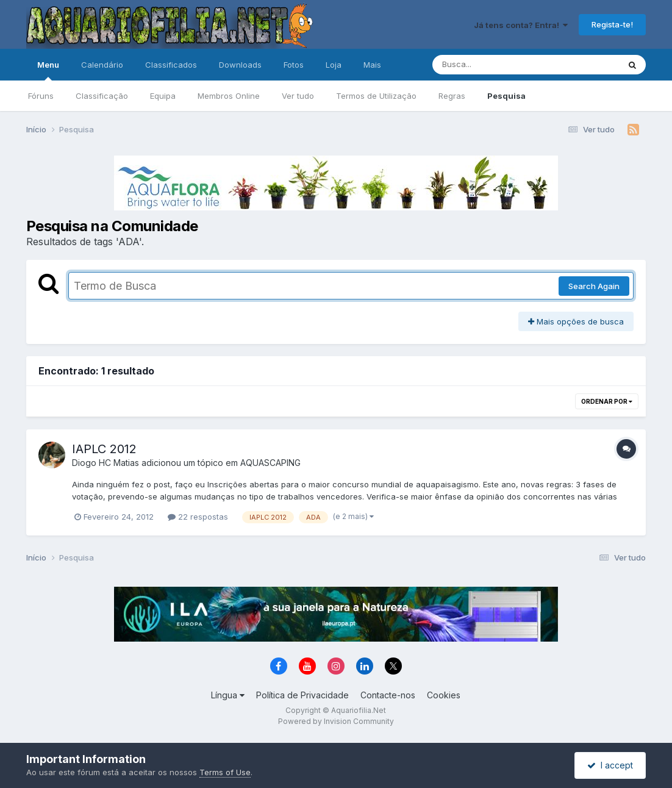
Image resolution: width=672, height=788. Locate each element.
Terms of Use (225, 772)
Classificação (102, 96)
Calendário (102, 65)
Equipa (163, 96)
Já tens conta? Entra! (521, 25)
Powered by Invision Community (336, 721)
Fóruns (41, 96)
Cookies (444, 695)
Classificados (171, 65)
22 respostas (198, 517)
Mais (372, 65)
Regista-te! (612, 24)
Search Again (594, 286)
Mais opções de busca (576, 321)
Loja (334, 65)
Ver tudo (298, 96)
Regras (452, 96)
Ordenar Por (607, 401)
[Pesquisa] (492, 65)
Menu (48, 70)
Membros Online (229, 96)
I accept (610, 765)
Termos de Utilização (376, 96)
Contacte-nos (388, 695)
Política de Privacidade (302, 695)
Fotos (294, 65)
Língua (228, 695)
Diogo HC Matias (105, 463)
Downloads (240, 65)
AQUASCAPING (270, 463)
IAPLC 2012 (104, 449)
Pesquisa (506, 96)
